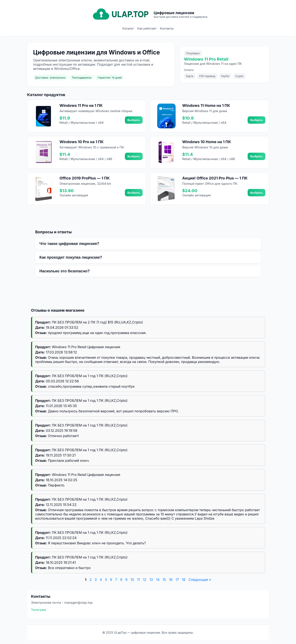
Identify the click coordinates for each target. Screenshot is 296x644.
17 (177, 580)
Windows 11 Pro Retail (206, 59)
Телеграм (39, 610)
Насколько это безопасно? (65, 271)
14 (158, 580)
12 (145, 580)
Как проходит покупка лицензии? (71, 257)
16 (171, 580)
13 (151, 580)
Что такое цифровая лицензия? (69, 244)
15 (164, 580)
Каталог (128, 28)
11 (138, 580)
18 (184, 580)
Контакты (167, 28)
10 (132, 580)
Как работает (147, 28)
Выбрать (134, 120)
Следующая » (200, 580)
